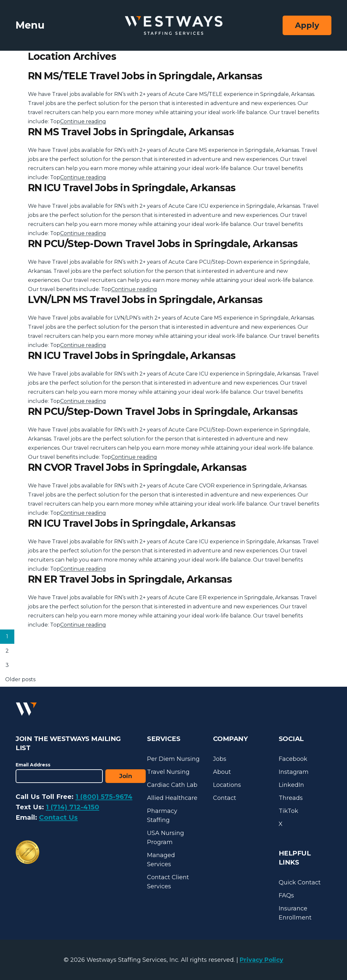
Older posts (20, 679)
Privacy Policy (261, 960)
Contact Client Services (168, 882)
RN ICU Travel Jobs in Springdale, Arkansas (132, 188)
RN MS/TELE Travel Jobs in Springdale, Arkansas (145, 76)
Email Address (33, 765)
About (222, 772)
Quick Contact (300, 882)
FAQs (286, 895)
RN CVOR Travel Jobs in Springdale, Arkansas (137, 467)
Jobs (220, 759)
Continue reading (83, 121)
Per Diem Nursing (173, 759)
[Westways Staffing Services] (174, 26)
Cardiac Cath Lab (172, 785)
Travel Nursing (168, 772)
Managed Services (161, 860)
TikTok (288, 811)
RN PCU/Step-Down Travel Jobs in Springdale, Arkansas (163, 244)
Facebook (293, 759)
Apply (307, 25)
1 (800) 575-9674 (104, 797)
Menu (30, 25)
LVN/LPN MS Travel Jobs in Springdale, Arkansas (145, 300)
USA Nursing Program (166, 838)
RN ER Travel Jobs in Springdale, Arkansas (130, 579)
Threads (291, 798)
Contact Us (58, 817)
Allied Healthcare (172, 798)
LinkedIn (291, 785)
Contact (225, 798)
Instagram (294, 772)
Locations (227, 785)
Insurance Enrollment (295, 913)
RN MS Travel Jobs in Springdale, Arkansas (131, 132)
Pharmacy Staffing (162, 815)
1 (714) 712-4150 (73, 807)
